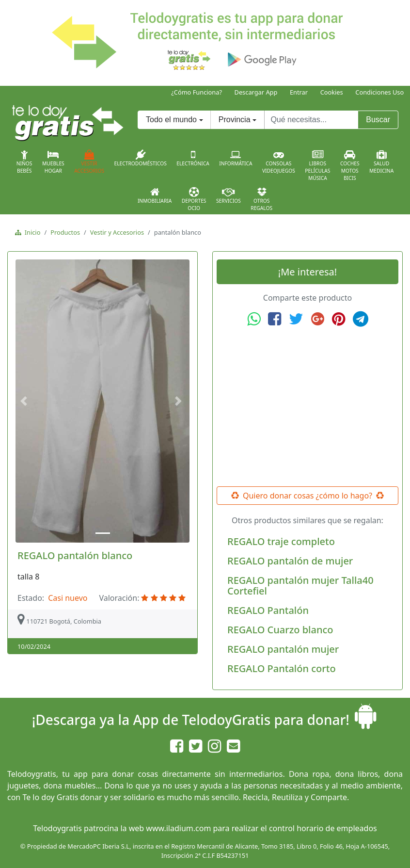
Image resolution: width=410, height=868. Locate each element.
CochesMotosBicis (350, 166)
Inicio (31, 232)
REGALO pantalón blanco (75, 555)
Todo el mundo (171, 120)
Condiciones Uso (379, 92)
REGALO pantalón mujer (283, 649)
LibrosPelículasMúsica (317, 166)
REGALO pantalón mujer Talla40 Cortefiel (300, 586)
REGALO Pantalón (268, 610)
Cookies (332, 92)
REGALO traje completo (281, 541)
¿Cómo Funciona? (197, 92)
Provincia (235, 120)
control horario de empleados (323, 828)
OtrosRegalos (261, 199)
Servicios (229, 195)
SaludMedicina (381, 162)
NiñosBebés (24, 162)
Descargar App (256, 92)
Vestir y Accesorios (117, 232)
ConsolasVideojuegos (279, 162)
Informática (236, 158)
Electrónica (193, 158)
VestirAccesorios (89, 162)
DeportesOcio (194, 199)
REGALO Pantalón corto (282, 668)
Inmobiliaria (155, 195)
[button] (25, 401)
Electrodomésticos (140, 158)
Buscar (378, 120)
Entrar (299, 92)
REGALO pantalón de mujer (290, 561)
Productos (65, 232)
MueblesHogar (53, 162)
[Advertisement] (308, 407)
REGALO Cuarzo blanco (280, 630)
